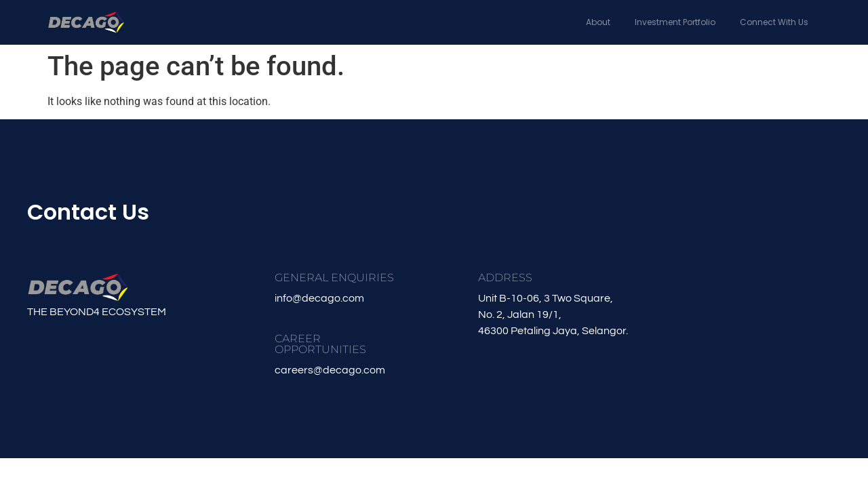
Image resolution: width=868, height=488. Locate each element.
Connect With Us (774, 22)
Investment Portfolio (675, 22)
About (598, 22)
